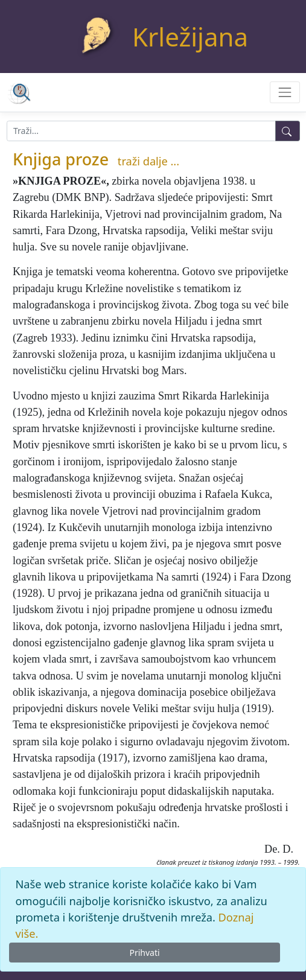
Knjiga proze (61, 159)
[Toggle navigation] (285, 92)
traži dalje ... (148, 161)
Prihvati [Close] (144, 953)
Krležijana (190, 37)
